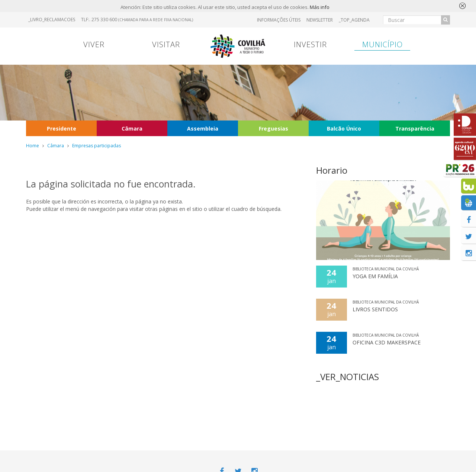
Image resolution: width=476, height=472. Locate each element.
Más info (320, 7)
